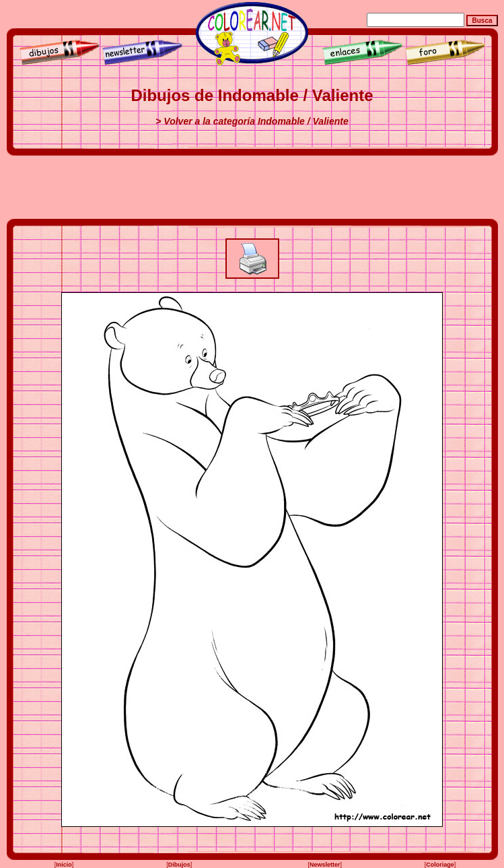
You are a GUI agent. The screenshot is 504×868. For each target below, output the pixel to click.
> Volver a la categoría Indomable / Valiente (252, 121)
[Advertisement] (252, 187)
